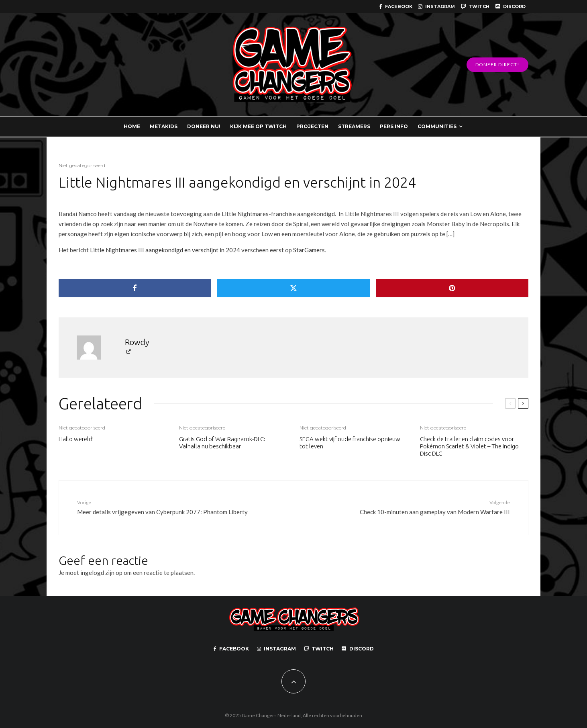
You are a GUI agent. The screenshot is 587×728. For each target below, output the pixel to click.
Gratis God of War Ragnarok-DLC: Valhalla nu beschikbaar (222, 443)
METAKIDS (164, 126)
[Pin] (452, 288)
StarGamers (309, 250)
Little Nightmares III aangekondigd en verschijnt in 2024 (165, 250)
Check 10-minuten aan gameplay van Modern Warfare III (421, 507)
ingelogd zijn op (101, 573)
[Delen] (135, 288)
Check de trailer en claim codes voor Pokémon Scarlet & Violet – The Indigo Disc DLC (469, 446)
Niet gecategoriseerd (82, 165)
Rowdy (137, 342)
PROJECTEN (312, 126)
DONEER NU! (204, 126)
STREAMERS (354, 126)
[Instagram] (436, 7)
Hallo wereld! (76, 439)
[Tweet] (293, 288)
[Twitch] (475, 7)
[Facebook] (396, 7)
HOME (132, 126)
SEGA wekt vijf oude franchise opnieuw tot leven (350, 443)
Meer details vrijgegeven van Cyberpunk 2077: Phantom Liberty (166, 507)
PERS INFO (394, 126)
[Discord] (510, 7)
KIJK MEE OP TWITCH (258, 126)
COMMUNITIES (437, 126)
